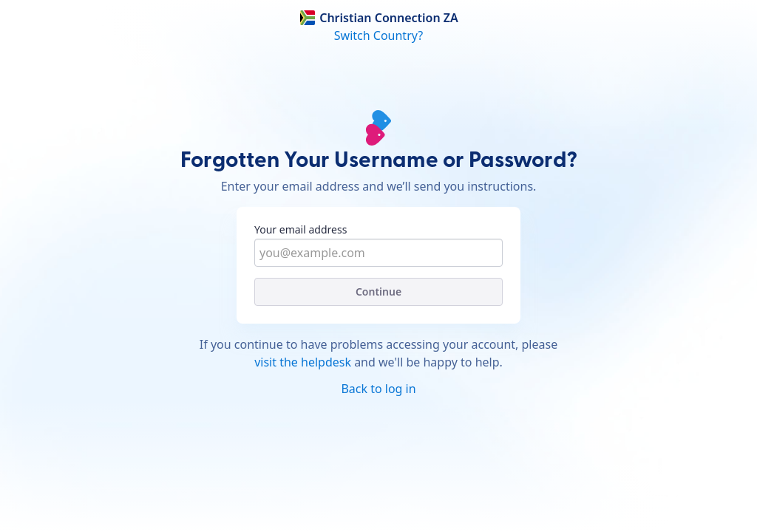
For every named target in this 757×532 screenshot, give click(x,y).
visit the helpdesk (303, 362)
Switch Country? (378, 35)
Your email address (301, 229)
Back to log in (378, 389)
